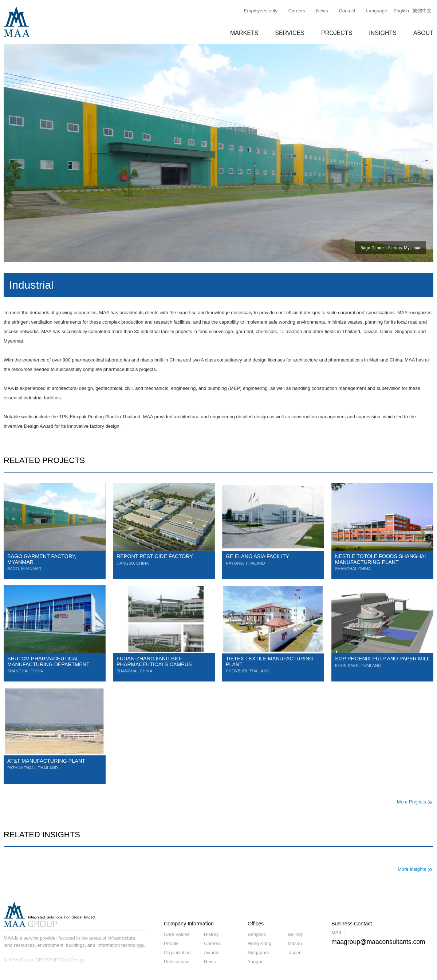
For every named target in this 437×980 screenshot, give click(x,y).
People (171, 943)
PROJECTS (337, 33)
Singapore (258, 953)
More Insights (412, 869)
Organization (177, 953)
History (211, 934)
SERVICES (290, 33)
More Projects (412, 802)
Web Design (72, 960)
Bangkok (257, 934)
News (322, 11)
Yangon (256, 962)
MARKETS (244, 33)
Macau (295, 943)
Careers (297, 11)
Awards (212, 953)
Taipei (294, 953)
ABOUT (423, 33)
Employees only (261, 11)
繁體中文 (422, 11)
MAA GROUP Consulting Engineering (17, 22)
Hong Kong (259, 943)
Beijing (295, 934)
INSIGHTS (383, 33)
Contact (347, 11)
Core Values (177, 934)
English (401, 11)
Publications (177, 962)
